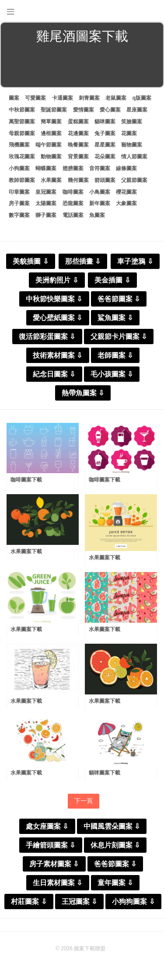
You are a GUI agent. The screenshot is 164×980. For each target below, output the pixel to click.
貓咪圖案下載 (105, 773)
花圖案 (129, 133)
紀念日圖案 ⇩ (54, 374)
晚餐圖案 (78, 145)
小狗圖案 (19, 168)
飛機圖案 (19, 145)
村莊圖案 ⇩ (29, 902)
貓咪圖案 (105, 122)
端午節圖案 (49, 145)
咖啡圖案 (73, 192)
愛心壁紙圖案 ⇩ (58, 318)
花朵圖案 (105, 157)
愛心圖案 (110, 110)
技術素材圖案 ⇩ (58, 355)
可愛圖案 (35, 98)
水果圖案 (51, 180)
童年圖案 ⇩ (115, 883)
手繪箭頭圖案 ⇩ (51, 845)
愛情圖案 (84, 110)
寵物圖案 (132, 145)
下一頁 (84, 801)
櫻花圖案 (126, 192)
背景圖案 (78, 157)
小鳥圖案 (100, 192)
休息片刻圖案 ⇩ (115, 845)
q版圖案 (142, 98)
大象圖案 (126, 203)
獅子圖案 (46, 215)
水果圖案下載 (26, 551)
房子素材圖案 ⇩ (54, 864)
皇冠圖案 (46, 192)
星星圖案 (105, 145)
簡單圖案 (51, 122)
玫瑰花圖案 (22, 157)
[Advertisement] (82, 67)
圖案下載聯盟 (90, 949)
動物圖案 (51, 157)
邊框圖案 (51, 133)
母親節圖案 (22, 133)
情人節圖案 (134, 157)
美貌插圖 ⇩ (30, 261)
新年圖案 (100, 203)
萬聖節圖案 (22, 122)
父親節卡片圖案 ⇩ (119, 337)
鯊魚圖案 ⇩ (115, 318)
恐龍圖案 (73, 203)
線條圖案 (126, 168)
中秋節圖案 (22, 110)
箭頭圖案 (105, 180)
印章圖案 (19, 192)
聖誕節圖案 (54, 110)
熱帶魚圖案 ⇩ (83, 393)
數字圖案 (19, 215)
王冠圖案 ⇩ (79, 902)
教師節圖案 (22, 180)
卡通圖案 (63, 98)
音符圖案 (100, 168)
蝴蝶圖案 (46, 168)
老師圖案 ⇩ (115, 355)
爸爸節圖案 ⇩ (119, 299)
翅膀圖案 (73, 168)
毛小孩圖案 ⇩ (112, 374)
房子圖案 (19, 203)
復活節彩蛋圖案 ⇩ (47, 337)
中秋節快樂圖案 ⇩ (54, 299)
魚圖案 (97, 215)
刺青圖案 (89, 98)
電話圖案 (73, 215)
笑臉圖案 (132, 122)
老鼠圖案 (116, 98)
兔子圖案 (105, 133)
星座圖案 (137, 110)
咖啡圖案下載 (26, 480)
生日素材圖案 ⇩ (58, 883)
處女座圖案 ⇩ (47, 826)
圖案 (14, 98)
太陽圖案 (46, 203)
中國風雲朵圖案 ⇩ (112, 826)
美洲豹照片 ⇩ (57, 280)
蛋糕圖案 (78, 122)
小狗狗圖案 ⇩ (133, 902)
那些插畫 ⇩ (83, 261)
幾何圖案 (78, 180)
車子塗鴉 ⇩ (135, 261)
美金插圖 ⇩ (112, 280)
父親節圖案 (134, 180)
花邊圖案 (78, 133)
